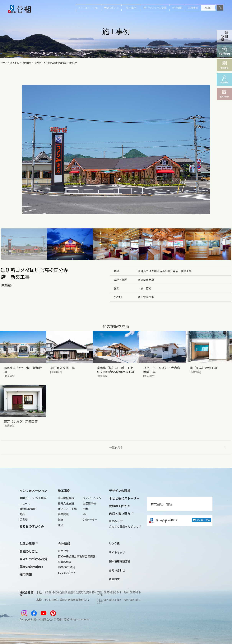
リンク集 (114, 543)
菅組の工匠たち (120, 506)
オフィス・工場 (67, 509)
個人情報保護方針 (120, 561)
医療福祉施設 (66, 498)
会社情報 (177, 8)
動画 (22, 514)
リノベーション (92, 498)
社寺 (61, 520)
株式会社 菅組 (162, 504)
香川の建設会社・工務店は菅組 (52, 619)
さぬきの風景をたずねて (125, 526)
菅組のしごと (111, 8)
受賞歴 (24, 520)
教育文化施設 (66, 503)
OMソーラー (90, 520)
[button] (24, 244)
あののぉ (116, 521)
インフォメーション (89, 8)
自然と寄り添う (121, 514)
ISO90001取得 (67, 567)
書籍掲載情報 (28, 509)
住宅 (61, 525)
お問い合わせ (117, 570)
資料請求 (114, 579)
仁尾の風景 (29, 544)
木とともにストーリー (124, 498)
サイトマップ (117, 552)
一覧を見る (116, 447)
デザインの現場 (120, 490)
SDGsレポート (67, 573)
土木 (85, 509)
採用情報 (193, 8)
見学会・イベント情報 (33, 498)
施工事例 (131, 8)
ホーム (4, 62)
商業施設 (27, 62)
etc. (85, 514)
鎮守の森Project (31, 567)
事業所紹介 (65, 562)
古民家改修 (89, 503)
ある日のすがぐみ (32, 526)
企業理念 (63, 551)
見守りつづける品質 (155, 8)
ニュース (25, 503)
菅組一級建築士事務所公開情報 (77, 556)
